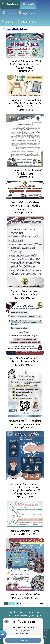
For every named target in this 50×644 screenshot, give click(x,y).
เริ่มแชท (23, 640)
